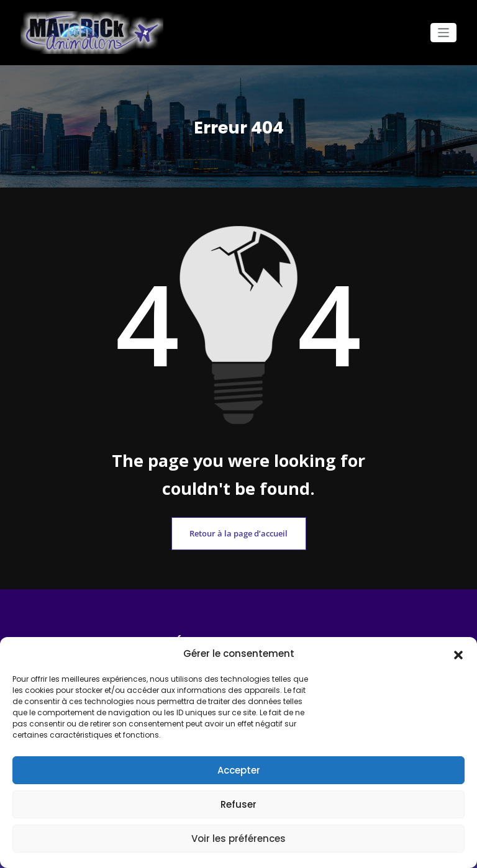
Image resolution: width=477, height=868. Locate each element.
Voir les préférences (238, 839)
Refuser (238, 804)
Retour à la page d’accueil (238, 531)
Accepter (239, 770)
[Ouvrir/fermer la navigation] (444, 33)
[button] (458, 654)
